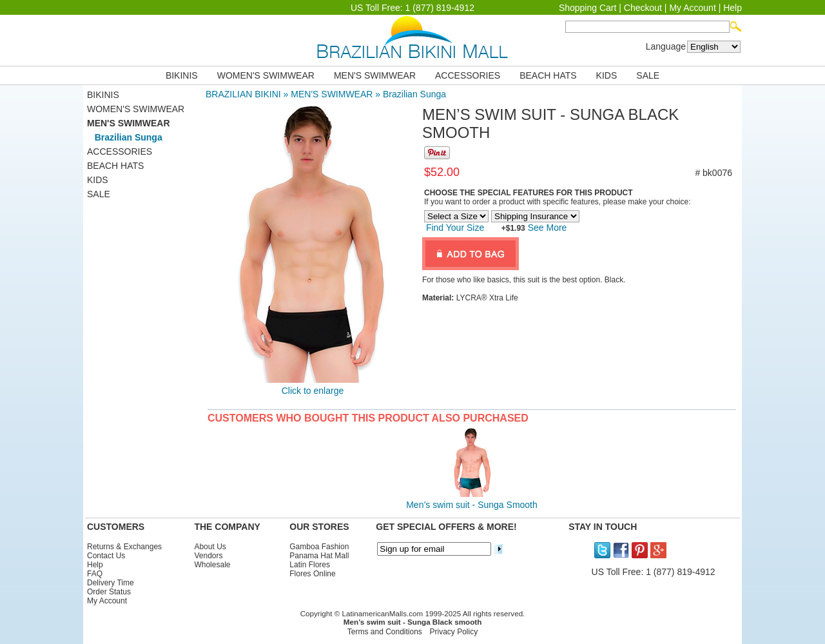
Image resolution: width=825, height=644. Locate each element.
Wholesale (212, 565)
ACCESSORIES (468, 75)
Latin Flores (310, 565)
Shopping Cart (588, 8)
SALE (648, 75)
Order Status (109, 592)
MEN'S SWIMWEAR (375, 75)
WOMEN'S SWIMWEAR (266, 75)
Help (733, 8)
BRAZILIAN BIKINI (243, 94)
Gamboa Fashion (319, 547)
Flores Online (312, 574)
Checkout (643, 8)
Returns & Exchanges (124, 547)
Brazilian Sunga (414, 94)
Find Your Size (455, 228)
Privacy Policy (454, 632)
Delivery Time (111, 583)
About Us (210, 547)
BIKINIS (182, 75)
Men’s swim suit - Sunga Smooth (472, 505)
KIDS (607, 75)
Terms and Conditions (385, 632)
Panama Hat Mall (319, 556)
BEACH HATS (548, 75)
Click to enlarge (313, 391)
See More (546, 228)
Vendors (208, 556)
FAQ (95, 574)
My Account (692, 8)
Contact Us (106, 556)
